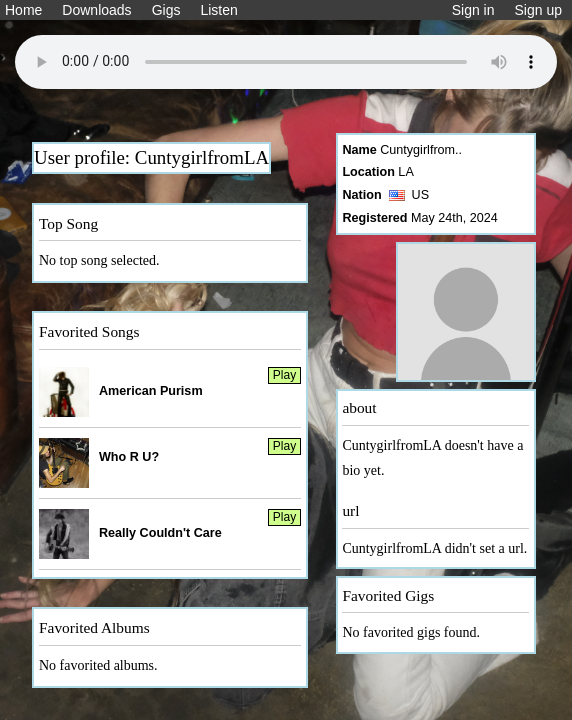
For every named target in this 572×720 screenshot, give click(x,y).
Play (284, 375)
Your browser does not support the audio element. (286, 62)
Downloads (96, 10)
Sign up (538, 10)
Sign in (473, 10)
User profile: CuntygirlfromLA (151, 157)
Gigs (166, 10)
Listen (218, 10)
